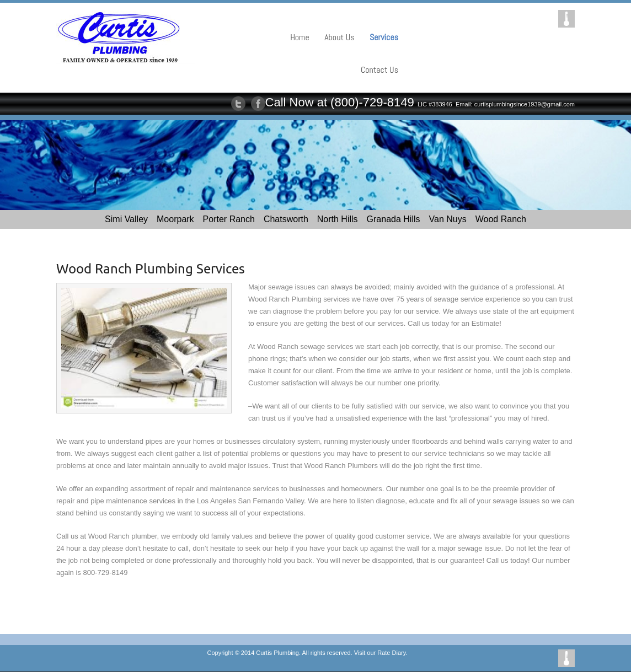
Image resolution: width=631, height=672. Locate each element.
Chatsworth (286, 219)
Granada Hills (394, 219)
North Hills (338, 219)
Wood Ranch (501, 219)
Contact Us (379, 70)
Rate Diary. (392, 653)
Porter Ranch (229, 219)
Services (384, 37)
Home (300, 37)
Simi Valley (126, 219)
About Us (339, 37)
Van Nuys (448, 219)
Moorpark (175, 219)
